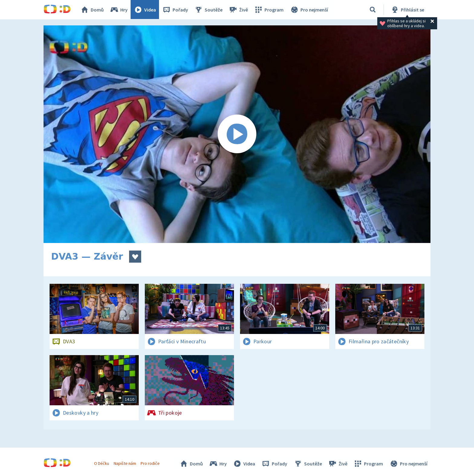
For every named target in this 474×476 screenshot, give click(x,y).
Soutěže (209, 10)
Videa (145, 10)
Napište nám (125, 463)
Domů (92, 10)
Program (269, 10)
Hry (119, 10)
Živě (239, 10)
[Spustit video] (237, 134)
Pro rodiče (150, 463)
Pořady (175, 10)
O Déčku (102, 463)
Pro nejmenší (309, 10)
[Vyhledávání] (373, 10)
